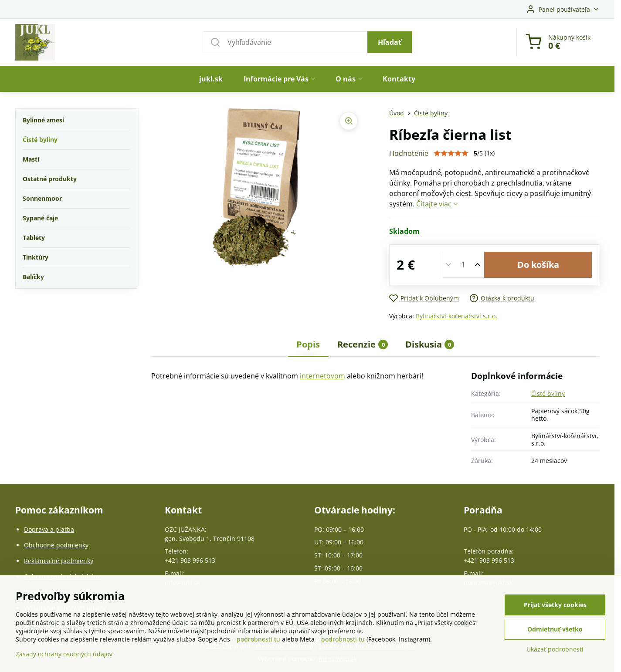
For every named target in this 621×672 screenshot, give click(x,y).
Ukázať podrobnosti (555, 650)
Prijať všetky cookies (555, 605)
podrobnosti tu (258, 640)
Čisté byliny (548, 393)
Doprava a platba (49, 529)
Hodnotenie (409, 153)
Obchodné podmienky (56, 545)
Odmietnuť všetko (555, 630)
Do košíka (538, 265)
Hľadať (390, 42)
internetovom (322, 376)
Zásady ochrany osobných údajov (64, 654)
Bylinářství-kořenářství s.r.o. (456, 316)
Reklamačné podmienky (59, 561)
